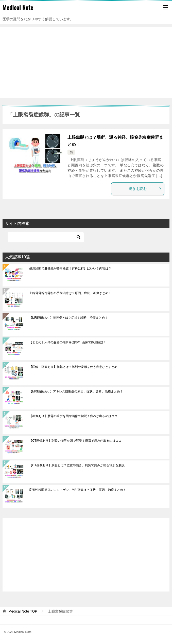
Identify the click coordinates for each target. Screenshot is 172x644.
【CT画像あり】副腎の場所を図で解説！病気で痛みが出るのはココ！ (77, 441)
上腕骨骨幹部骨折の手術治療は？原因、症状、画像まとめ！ (70, 293)
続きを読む (145, 189)
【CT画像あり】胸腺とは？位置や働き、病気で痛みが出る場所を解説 (77, 465)
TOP (23, 611)
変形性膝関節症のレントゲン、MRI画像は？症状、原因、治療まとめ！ (78, 490)
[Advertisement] (86, 62)
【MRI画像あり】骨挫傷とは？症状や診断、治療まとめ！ (68, 318)
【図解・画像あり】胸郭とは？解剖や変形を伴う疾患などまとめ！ (75, 367)
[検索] (46, 237)
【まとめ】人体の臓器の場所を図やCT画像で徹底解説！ (68, 342)
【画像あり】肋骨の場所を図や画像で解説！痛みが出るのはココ (73, 416)
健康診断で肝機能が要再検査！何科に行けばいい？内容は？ (70, 269)
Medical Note (18, 7)
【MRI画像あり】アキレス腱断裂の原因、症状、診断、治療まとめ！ (76, 391)
